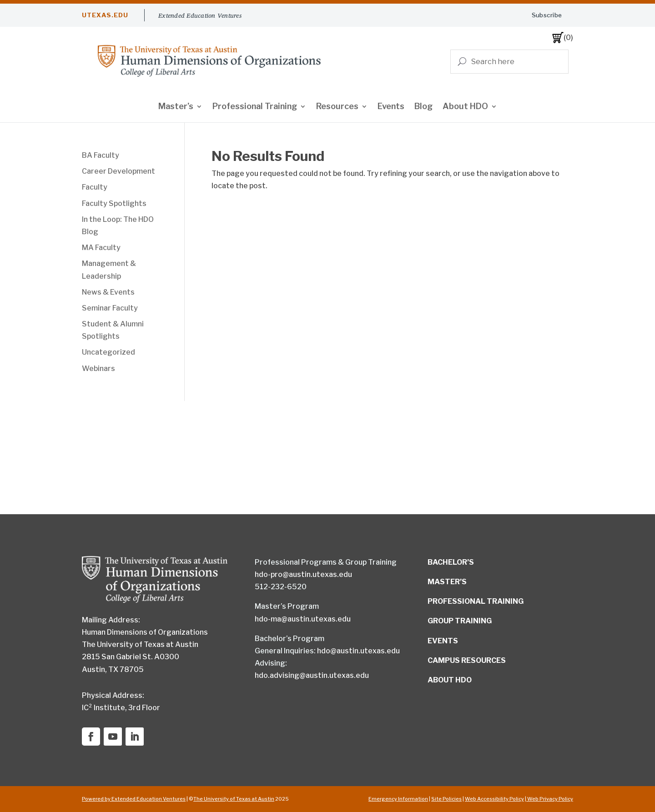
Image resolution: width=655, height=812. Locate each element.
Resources (337, 107)
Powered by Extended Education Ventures (134, 799)
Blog (423, 107)
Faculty (95, 187)
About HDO (465, 107)
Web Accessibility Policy (494, 799)
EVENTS (443, 641)
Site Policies (446, 799)
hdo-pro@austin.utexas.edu (303, 574)
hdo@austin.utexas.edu (358, 651)
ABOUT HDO (450, 680)
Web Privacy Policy (550, 799)
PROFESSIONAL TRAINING (476, 601)
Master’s (176, 107)
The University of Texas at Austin (234, 799)
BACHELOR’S (451, 562)
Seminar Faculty (110, 308)
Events (391, 107)
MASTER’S (447, 582)
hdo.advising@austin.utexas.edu (312, 675)
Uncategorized (108, 352)
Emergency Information (398, 799)
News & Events (108, 292)
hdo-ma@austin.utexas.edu (303, 619)
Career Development (118, 171)
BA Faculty (101, 155)
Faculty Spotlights (114, 203)
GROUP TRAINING (460, 621)
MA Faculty (101, 248)
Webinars (98, 368)
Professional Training (255, 107)
